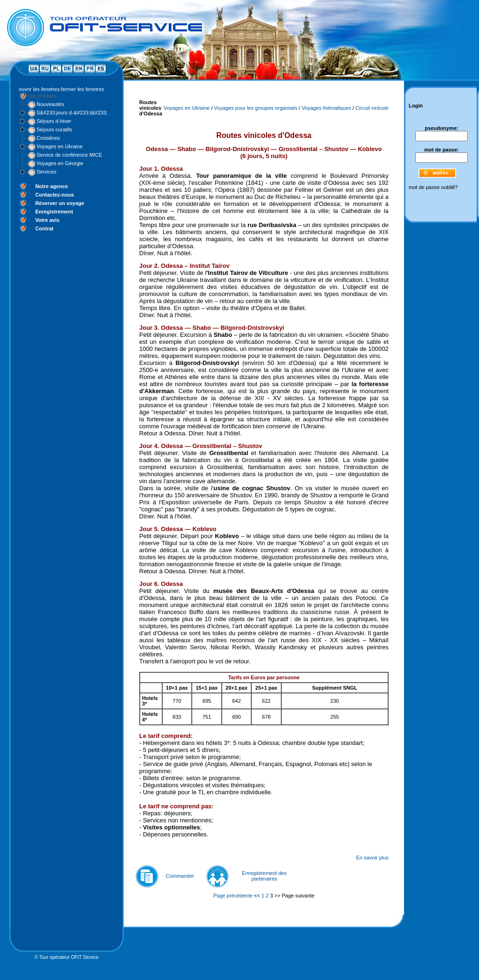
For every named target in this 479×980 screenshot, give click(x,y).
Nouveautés (50, 104)
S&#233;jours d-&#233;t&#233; (72, 113)
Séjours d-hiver (54, 121)
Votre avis (47, 220)
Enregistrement (54, 212)
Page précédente (233, 896)
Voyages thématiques (326, 108)
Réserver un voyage (60, 203)
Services (46, 172)
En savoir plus (372, 858)
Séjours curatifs (54, 129)
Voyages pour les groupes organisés (256, 108)
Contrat (44, 228)
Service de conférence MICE (69, 155)
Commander (180, 876)
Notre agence (52, 186)
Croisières (48, 138)
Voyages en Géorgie (60, 163)
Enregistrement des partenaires (264, 876)
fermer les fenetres (82, 89)
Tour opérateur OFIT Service (69, 957)
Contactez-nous (55, 195)
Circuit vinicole (372, 108)
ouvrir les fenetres (39, 89)
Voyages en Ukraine (60, 146)
